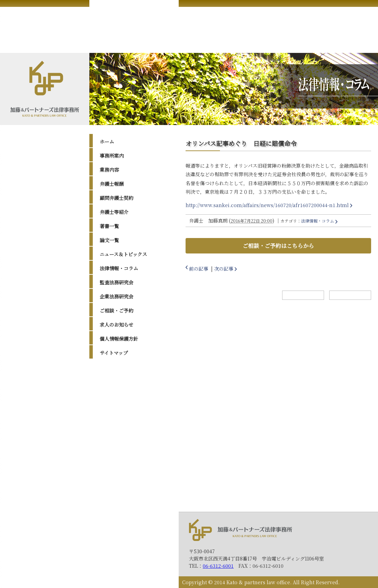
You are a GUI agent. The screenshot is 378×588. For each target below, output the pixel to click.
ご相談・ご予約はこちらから (278, 246)
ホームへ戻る (303, 295)
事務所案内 (112, 156)
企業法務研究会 (116, 296)
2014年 (114, 468)
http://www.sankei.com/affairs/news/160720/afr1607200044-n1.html (267, 205)
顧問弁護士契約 (116, 198)
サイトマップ (114, 353)
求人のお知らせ (116, 325)
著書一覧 (109, 226)
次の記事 (224, 269)
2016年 (114, 451)
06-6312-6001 (218, 566)
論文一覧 (109, 240)
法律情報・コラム (119, 268)
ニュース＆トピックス (123, 254)
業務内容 (109, 170)
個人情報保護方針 (119, 339)
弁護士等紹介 (114, 212)
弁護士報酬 (112, 184)
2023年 (114, 399)
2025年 (114, 382)
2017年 (114, 442)
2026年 (114, 373)
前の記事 (199, 269)
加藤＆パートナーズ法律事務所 (241, 530)
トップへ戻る (350, 295)
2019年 (114, 433)
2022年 (114, 408)
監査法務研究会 (116, 282)
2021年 (114, 416)
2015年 (114, 460)
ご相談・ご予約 (116, 310)
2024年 (114, 390)
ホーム (107, 142)
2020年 (114, 425)
